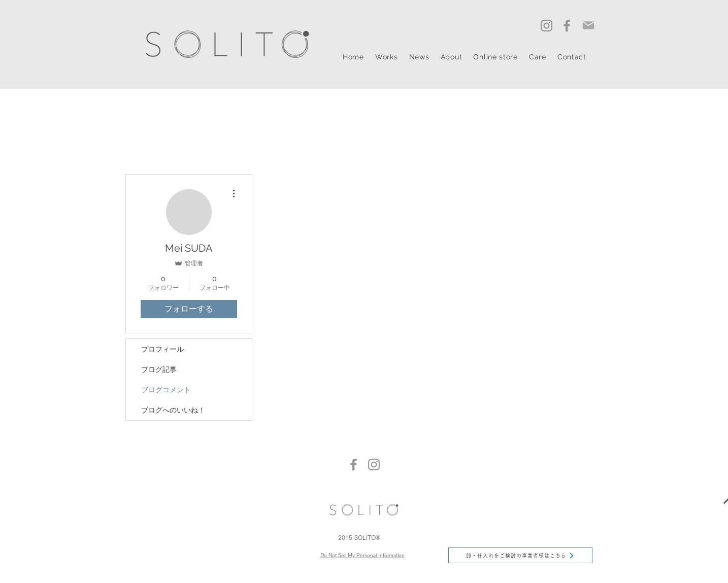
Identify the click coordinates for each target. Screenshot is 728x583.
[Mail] (588, 25)
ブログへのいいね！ (173, 410)
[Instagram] (547, 26)
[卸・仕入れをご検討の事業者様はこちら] (520, 555)
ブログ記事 (159, 369)
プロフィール (162, 349)
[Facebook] (567, 26)
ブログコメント (166, 390)
